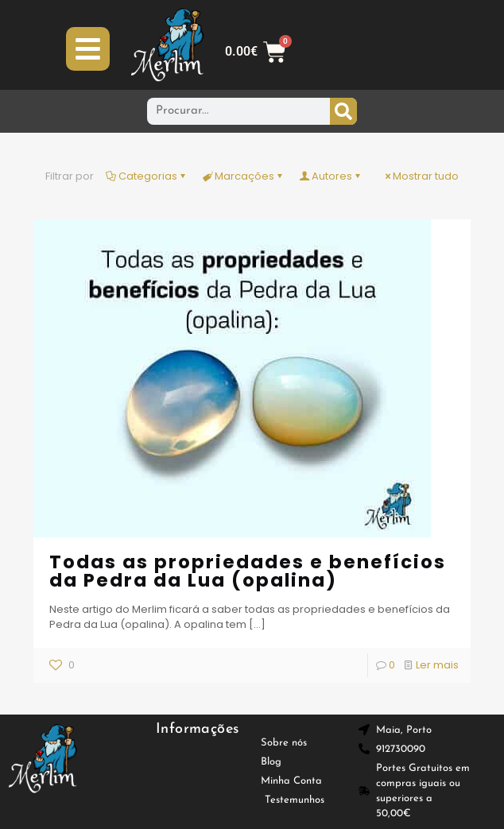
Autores (331, 176)
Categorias (147, 176)
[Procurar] (343, 111)
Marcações (243, 176)
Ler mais (437, 665)
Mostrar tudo (421, 176)
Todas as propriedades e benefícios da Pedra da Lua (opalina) (248, 571)
